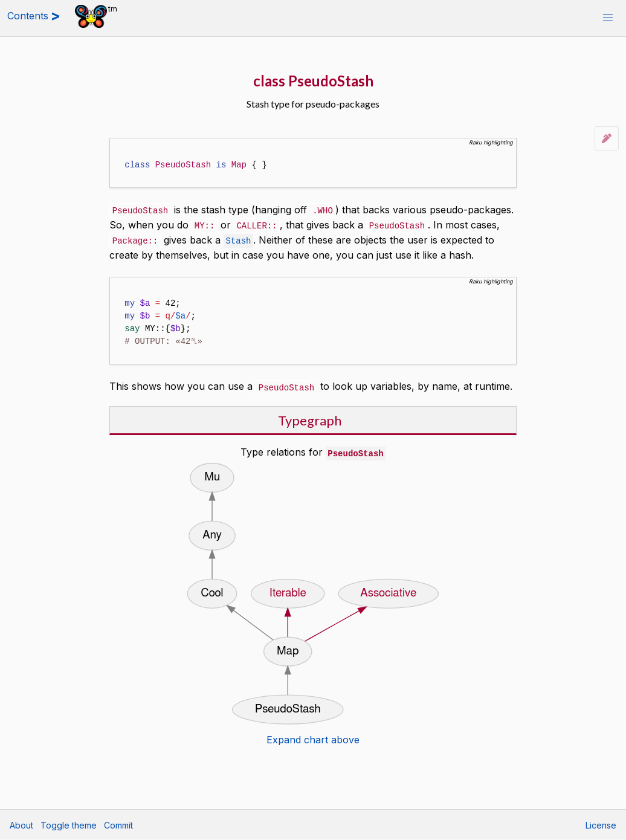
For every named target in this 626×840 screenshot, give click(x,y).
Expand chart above (313, 737)
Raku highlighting (491, 142)
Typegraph (310, 418)
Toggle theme (69, 825)
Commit (118, 825)
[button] (608, 18)
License (601, 825)
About (21, 825)
